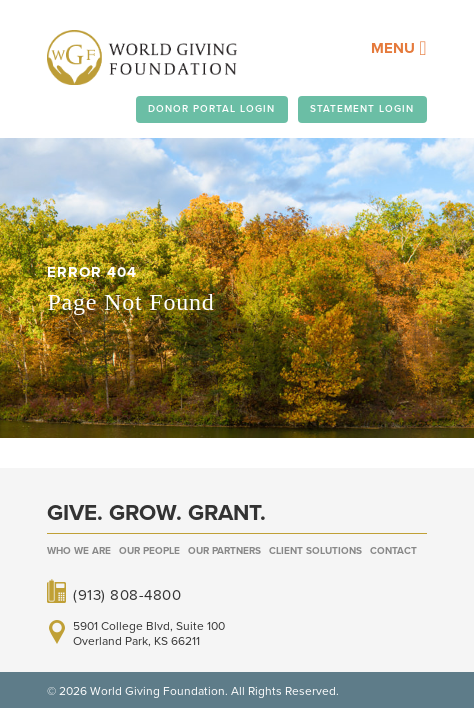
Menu (398, 48)
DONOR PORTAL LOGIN (211, 109)
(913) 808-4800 (127, 594)
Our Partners (224, 551)
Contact (393, 551)
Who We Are (79, 551)
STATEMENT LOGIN (362, 109)
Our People (149, 551)
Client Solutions (315, 551)
